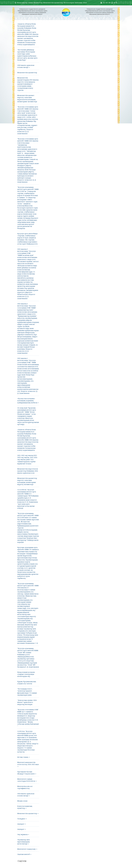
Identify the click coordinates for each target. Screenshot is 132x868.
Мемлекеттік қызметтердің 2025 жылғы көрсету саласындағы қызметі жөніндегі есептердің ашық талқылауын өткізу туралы (28, 84)
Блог (85, 3)
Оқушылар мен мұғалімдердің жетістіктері (23, 842)
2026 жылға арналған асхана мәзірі (26, 66)
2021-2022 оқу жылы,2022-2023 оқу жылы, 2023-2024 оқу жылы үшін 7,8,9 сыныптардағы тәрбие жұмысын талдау (27, 459)
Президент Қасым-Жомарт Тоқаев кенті (27, 773)
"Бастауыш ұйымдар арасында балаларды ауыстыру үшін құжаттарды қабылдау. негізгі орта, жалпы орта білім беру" (27, 55)
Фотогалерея (69, 3)
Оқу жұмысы (23, 834)
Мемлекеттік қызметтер (53, 3)
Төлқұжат (22, 819)
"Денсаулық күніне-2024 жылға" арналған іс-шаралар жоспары (27, 702)
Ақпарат (22, 824)
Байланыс (79, 3)
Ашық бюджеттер (35, 3)
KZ (104, 3)
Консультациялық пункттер (25, 807)
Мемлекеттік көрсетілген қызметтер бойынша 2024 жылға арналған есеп (28, 471)
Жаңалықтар (22, 3)
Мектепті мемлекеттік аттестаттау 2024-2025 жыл (28, 764)
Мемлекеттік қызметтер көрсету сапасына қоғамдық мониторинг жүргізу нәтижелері (27, 481)
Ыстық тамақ (24, 757)
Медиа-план (22, 801)
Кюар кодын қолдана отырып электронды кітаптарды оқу (26, 674)
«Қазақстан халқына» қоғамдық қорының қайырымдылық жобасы (28, 401)
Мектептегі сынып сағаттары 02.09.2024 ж (27, 780)
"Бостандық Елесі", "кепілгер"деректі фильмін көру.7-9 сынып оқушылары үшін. (27, 692)
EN (110, 3)
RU (107, 3)
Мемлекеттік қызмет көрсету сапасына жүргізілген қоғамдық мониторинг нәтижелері (27, 98)
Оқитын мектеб (24, 854)
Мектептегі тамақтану (27, 849)
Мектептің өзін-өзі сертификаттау (25, 787)
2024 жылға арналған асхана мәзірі (26, 795)
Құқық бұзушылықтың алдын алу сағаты (27, 682)
